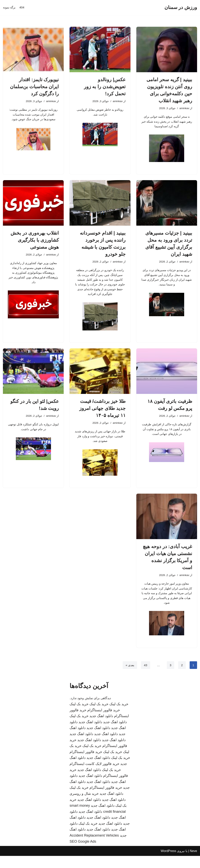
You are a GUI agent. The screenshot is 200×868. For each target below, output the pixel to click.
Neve (193, 863)
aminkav (184, 109)
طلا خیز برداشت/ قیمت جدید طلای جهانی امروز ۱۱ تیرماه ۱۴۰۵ (102, 414)
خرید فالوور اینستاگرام (104, 722)
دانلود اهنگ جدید (101, 728)
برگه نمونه (10, 8)
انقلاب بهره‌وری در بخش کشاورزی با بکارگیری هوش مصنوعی (35, 242)
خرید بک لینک (119, 716)
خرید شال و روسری (84, 806)
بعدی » (129, 677)
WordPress (168, 863)
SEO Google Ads (83, 853)
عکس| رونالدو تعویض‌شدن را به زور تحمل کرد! (105, 87)
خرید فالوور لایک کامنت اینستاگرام (94, 776)
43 (145, 677)
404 (23, 8)
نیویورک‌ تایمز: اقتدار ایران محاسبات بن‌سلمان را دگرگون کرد (34, 87)
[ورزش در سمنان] (181, 8)
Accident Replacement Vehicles (94, 848)
